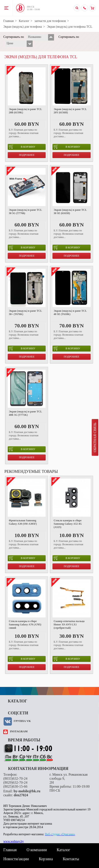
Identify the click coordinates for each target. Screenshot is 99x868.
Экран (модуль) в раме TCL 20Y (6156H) (70, 111)
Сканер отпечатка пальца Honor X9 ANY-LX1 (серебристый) (69, 624)
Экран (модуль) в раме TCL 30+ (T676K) (25, 312)
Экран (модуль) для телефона (23, 27)
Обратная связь (95, 437)
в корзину (22, 147)
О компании (37, 850)
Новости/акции (16, 859)
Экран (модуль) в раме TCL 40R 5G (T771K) (25, 413)
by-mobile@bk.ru (27, 791)
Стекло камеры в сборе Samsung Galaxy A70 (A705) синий (25, 624)
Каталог (24, 21)
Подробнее (27, 155)
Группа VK (22, 721)
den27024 (21, 795)
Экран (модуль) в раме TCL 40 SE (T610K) (70, 312)
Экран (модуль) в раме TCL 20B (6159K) (25, 111)
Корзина (46, 859)
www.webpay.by (14, 841)
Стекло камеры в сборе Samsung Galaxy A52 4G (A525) (68, 524)
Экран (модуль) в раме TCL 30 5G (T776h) (25, 212)
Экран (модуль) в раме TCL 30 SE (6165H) (70, 212)
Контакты (71, 859)
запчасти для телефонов (50, 21)
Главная (8, 21)
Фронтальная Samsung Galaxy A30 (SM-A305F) (23, 522)
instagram (19, 731)
